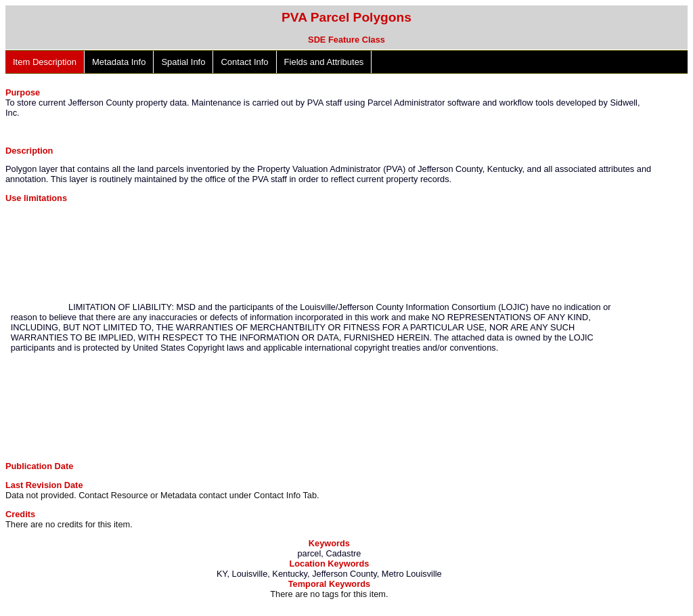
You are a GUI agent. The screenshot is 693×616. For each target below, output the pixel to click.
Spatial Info (183, 62)
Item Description (45, 62)
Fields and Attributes (324, 62)
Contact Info (244, 62)
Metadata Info (119, 62)
